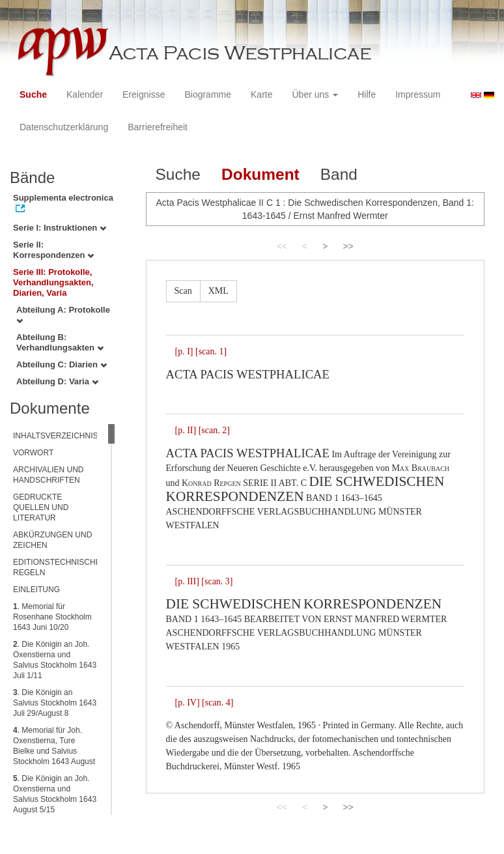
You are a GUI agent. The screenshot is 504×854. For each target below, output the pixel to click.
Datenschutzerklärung (64, 127)
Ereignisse (144, 94)
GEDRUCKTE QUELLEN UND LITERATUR (41, 507)
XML (218, 291)
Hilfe (367, 94)
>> (348, 246)
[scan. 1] (211, 351)
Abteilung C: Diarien (62, 364)
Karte (261, 94)
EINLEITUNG (36, 590)
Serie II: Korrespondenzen (53, 250)
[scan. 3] (217, 581)
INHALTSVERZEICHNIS (55, 436)
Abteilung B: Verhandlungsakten (60, 342)
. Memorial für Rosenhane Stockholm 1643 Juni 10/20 (52, 617)
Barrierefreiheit (158, 127)
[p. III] (187, 581)
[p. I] (184, 351)
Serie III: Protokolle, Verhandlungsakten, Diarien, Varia (53, 282)
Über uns (315, 94)
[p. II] (186, 430)
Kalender (85, 94)
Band (339, 174)
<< (282, 246)
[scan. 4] (217, 703)
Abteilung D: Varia (57, 381)
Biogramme (208, 94)
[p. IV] (188, 703)
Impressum (418, 94)
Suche (33, 94)
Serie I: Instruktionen (60, 228)
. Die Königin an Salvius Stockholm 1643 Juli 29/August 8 (55, 703)
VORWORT (33, 453)
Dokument (260, 174)
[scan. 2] (214, 430)
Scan (183, 291)
